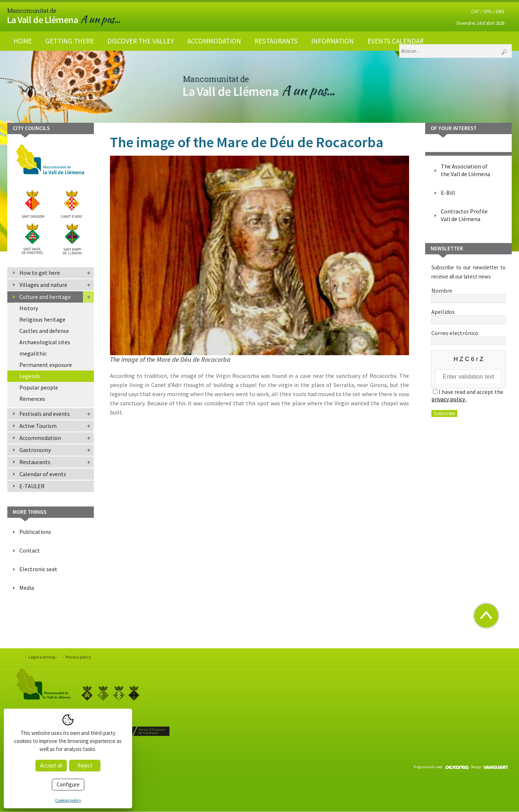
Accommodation (214, 41)
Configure (68, 784)
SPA (487, 11)
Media (27, 588)
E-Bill (448, 193)
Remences (32, 399)
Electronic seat (38, 569)
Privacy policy (78, 657)
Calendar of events (43, 474)
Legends (30, 376)
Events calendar (396, 41)
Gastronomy (35, 450)
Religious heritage (42, 319)
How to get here (40, 273)
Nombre (468, 294)
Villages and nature (43, 285)
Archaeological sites (45, 342)
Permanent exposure (46, 365)
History (29, 308)
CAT (475, 11)
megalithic (33, 353)
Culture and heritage (45, 297)
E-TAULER (32, 486)
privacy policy (449, 399)
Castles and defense (44, 331)
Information (333, 41)
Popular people (39, 387)
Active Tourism (38, 426)
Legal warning (42, 657)
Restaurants (276, 41)
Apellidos (468, 315)
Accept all (51, 765)
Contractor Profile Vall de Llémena (464, 215)
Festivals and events (45, 414)
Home (23, 41)
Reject (85, 765)
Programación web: (441, 767)
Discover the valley (141, 41)
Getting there (70, 41)
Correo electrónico (468, 337)
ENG (500, 11)
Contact (30, 550)
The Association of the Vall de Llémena (465, 170)
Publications (35, 532)
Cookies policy (68, 800)
